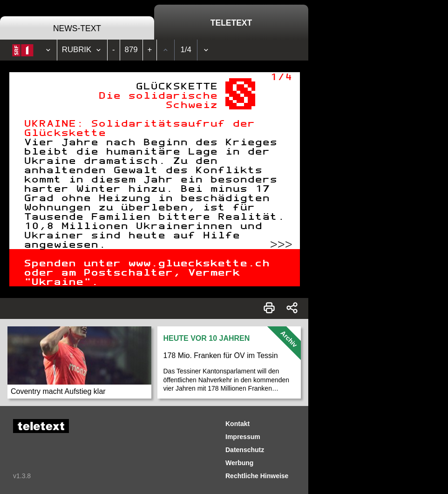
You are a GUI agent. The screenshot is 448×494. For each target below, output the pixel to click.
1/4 (186, 50)
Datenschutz (245, 450)
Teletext (231, 23)
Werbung (239, 463)
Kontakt (238, 424)
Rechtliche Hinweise (257, 476)
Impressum (243, 437)
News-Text (77, 28)
